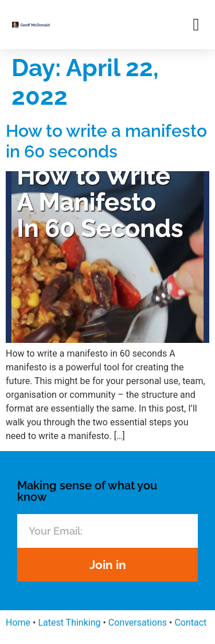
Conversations (138, 623)
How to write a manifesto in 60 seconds (106, 141)
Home (18, 623)
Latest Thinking (69, 623)
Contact (190, 623)
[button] (196, 24)
